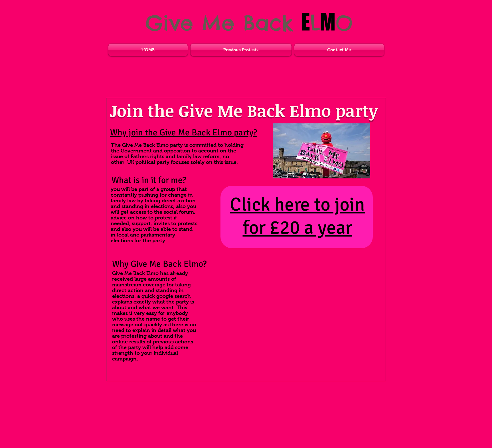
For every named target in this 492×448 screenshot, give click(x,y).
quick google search (166, 296)
